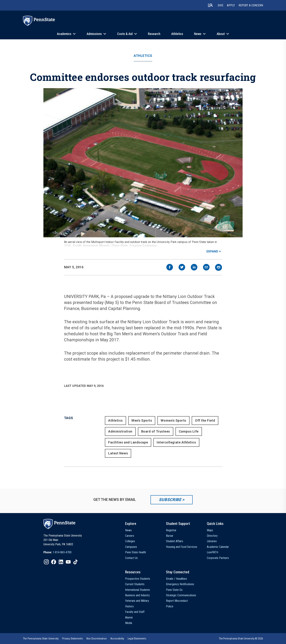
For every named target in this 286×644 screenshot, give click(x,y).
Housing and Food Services (182, 547)
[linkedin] (194, 268)
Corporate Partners (218, 558)
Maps (210, 530)
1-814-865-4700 (62, 552)
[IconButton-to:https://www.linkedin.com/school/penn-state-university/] (61, 562)
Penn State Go (174, 590)
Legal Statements (137, 639)
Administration (120, 431)
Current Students (135, 584)
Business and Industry (137, 595)
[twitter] (182, 268)
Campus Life (189, 431)
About (221, 34)
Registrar (171, 530)
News (198, 34)
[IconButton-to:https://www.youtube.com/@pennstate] (68, 562)
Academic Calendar (218, 547)
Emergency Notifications (180, 584)
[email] (206, 268)
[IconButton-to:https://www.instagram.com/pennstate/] (46, 562)
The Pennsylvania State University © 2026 (241, 639)
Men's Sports (142, 420)
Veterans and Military (137, 601)
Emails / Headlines (176, 579)
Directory (212, 536)
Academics (64, 34)
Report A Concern (251, 5)
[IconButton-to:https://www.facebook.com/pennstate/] (54, 562)
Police (170, 606)
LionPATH (212, 552)
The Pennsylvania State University (41, 639)
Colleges (130, 541)
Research (154, 34)
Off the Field (205, 420)
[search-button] (210, 5)
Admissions (94, 34)
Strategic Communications (181, 595)
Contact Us (131, 558)
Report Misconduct (177, 601)
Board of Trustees (156, 431)
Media (129, 623)
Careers (130, 536)
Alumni (129, 618)
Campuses (131, 547)
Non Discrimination (97, 639)
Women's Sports (173, 420)
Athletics (177, 34)
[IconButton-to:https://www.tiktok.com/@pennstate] (76, 562)
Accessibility (117, 639)
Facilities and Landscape (128, 442)
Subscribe (170, 500)
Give (221, 5)
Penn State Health (136, 552)
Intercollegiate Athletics (176, 442)
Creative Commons (143, 246)
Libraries (212, 541)
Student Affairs (175, 541)
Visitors (129, 606)
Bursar (170, 536)
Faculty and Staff (135, 612)
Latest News (118, 453)
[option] (57, 552)
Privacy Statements (73, 639)
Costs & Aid (125, 34)
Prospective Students (138, 579)
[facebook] (170, 268)
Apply (231, 5)
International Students (138, 590)
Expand (212, 251)
